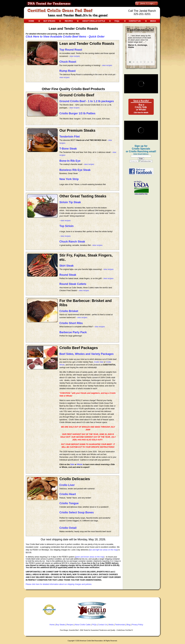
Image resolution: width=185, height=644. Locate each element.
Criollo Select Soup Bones (77, 512)
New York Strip (69, 179)
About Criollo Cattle (83, 625)
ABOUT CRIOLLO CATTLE (94, 21)
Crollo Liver (67, 485)
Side (72, 464)
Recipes (70, 625)
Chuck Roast (68, 62)
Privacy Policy (137, 625)
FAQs (117, 21)
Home (52, 625)
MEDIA (153, 21)
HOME (31, 21)
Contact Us (103, 625)
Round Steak (68, 275)
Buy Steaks (61, 625)
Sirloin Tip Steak (70, 202)
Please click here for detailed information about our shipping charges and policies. (59, 584)
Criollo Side (99, 362)
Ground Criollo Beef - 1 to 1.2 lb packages (87, 101)
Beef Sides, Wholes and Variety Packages (87, 354)
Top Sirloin (67, 226)
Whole (80, 464)
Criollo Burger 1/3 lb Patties (77, 113)
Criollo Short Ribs (71, 323)
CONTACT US (135, 21)
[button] (130, 62)
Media (111, 625)
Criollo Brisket (69, 311)
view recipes (75, 56)
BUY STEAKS (49, 21)
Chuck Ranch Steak (72, 242)
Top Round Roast (71, 50)
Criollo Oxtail (68, 528)
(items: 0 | (144, 4)
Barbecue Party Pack (73, 332)
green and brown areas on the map (90, 557)
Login (151, 4)
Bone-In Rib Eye (70, 161)
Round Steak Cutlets (73, 284)
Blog (128, 625)
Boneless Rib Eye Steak (75, 170)
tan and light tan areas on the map (103, 550)
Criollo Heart (68, 494)
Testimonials (120, 625)
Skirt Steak (67, 266)
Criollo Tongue (69, 503)
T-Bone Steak (68, 149)
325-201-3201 (142, 14)
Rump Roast (68, 71)
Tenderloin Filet (70, 137)
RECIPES (69, 21)
